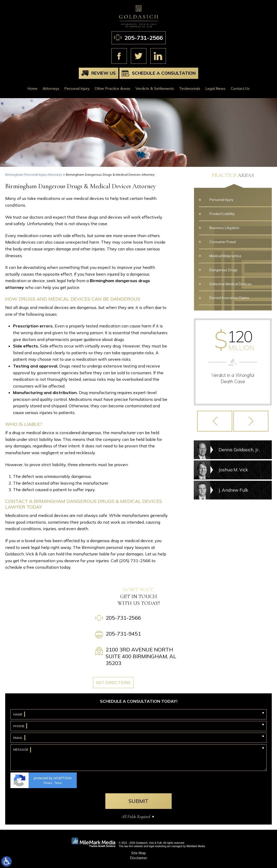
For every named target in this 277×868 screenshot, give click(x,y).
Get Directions (113, 682)
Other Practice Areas (112, 88)
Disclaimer (139, 858)
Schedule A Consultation (164, 73)
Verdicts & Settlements (155, 88)
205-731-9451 (123, 634)
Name (18, 714)
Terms (58, 783)
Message (21, 749)
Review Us (104, 73)
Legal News (215, 88)
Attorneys (51, 88)
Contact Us (240, 88)
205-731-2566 (144, 38)
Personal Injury (77, 88)
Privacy (48, 783)
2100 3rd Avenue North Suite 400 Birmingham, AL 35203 (141, 656)
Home (33, 88)
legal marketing (157, 846)
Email (18, 738)
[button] (215, 421)
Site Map (138, 853)
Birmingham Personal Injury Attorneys (34, 175)
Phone (19, 726)
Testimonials (190, 88)
